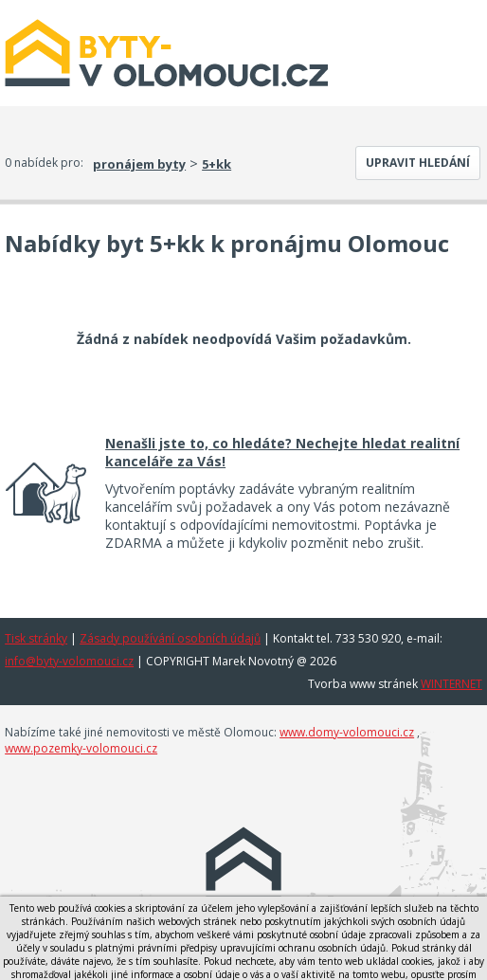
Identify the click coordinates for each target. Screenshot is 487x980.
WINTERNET (451, 684)
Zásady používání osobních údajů (170, 638)
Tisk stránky (36, 638)
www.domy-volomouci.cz (347, 732)
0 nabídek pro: (44, 163)
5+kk (216, 164)
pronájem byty (139, 164)
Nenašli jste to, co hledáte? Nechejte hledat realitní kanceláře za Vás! (282, 452)
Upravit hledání (418, 163)
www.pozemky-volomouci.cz (81, 748)
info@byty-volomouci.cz (69, 661)
